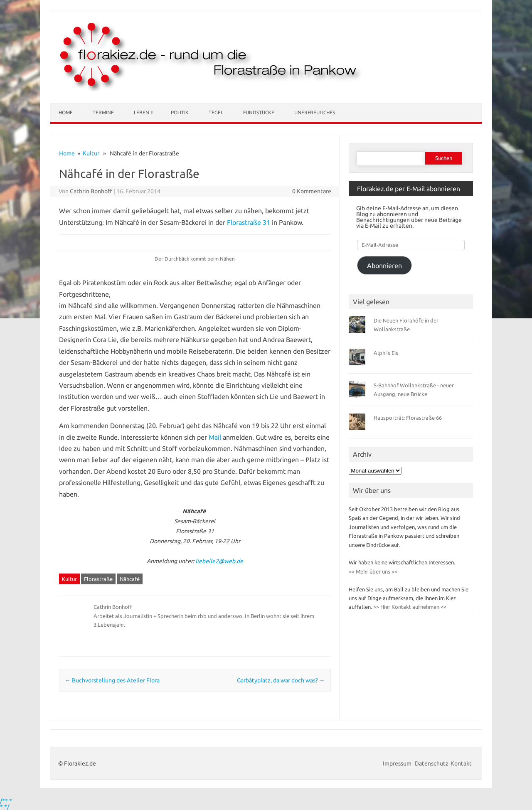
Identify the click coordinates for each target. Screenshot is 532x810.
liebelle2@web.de (219, 561)
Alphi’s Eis (386, 353)
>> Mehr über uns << (373, 571)
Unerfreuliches (315, 112)
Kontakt (461, 763)
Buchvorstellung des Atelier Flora (112, 680)
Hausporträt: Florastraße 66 (408, 418)
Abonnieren (384, 266)
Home (66, 112)
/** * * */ (6, 804)
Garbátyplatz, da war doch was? (281, 680)
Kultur (91, 153)
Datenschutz (432, 763)
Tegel (216, 112)
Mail (215, 437)
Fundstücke (259, 112)
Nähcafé (130, 579)
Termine (103, 112)
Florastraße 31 (249, 222)
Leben (142, 112)
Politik (180, 112)
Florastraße (98, 579)
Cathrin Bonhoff (91, 191)
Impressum (398, 763)
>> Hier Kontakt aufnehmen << (409, 607)
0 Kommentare (312, 191)
